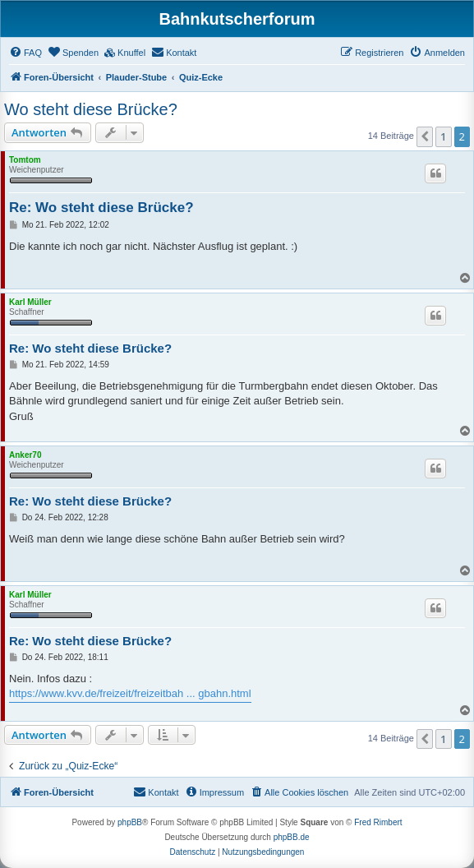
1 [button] (443, 136)
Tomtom (25, 160)
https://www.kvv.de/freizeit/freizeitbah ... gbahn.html (130, 693)
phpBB (130, 822)
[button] (425, 136)
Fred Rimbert (378, 822)
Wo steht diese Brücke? (91, 109)
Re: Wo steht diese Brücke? (101, 208)
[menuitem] (25, 53)
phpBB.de (292, 837)
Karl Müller (30, 302)
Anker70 (25, 455)
